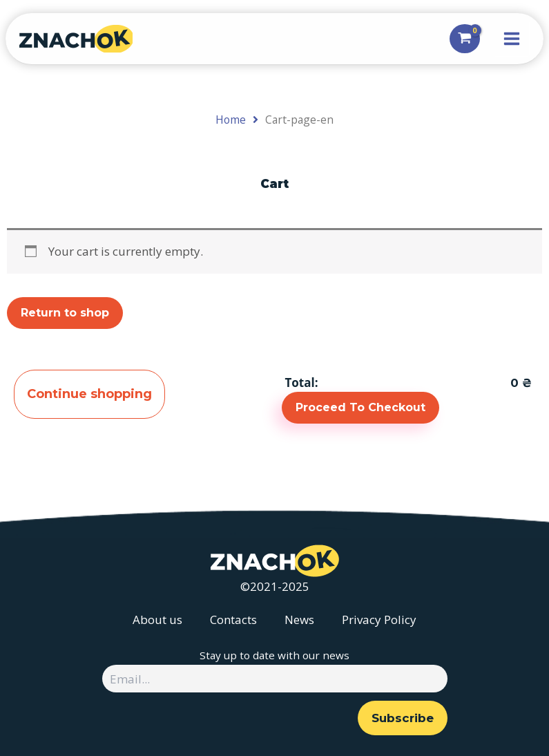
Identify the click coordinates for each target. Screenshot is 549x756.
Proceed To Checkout (360, 407)
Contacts (233, 620)
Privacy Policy (379, 620)
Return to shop (65, 313)
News (299, 620)
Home (231, 120)
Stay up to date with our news (274, 655)
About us (157, 620)
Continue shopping (93, 395)
